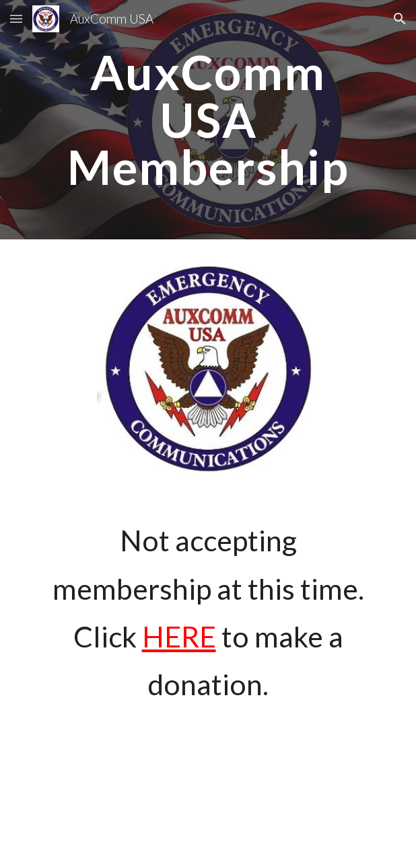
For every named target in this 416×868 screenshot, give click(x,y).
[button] (16, 18)
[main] (208, 120)
